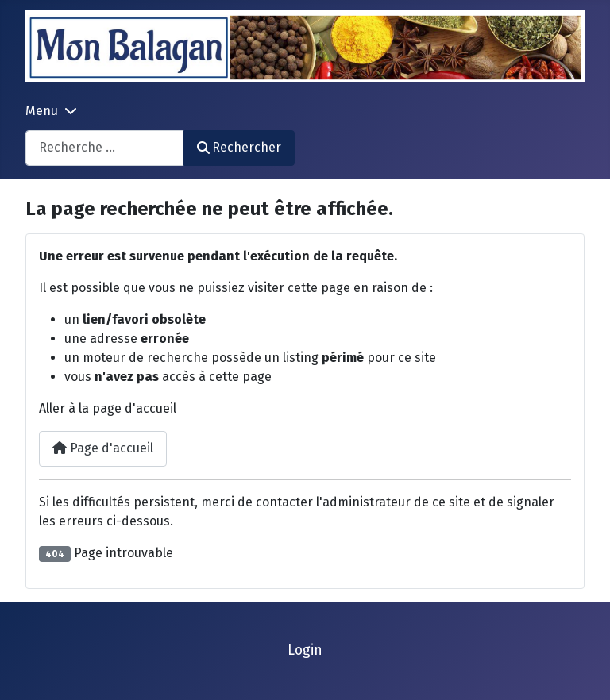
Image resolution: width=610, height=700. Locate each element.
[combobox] (105, 148)
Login (305, 650)
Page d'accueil (103, 448)
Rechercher (239, 147)
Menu (42, 111)
